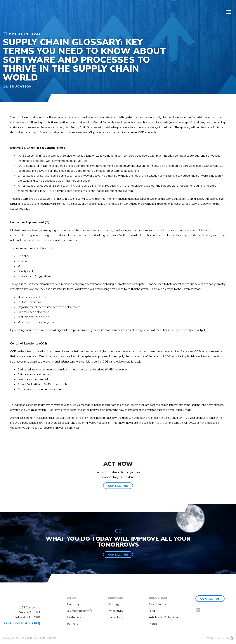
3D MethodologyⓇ (79, 611)
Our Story (73, 604)
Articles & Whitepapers (164, 617)
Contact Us (210, 599)
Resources (158, 598)
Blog (152, 611)
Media (153, 624)
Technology (115, 617)
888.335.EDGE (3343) (22, 623)
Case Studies (158, 604)
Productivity (116, 611)
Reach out (161, 423)
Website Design (216, 638)
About (73, 598)
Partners (73, 624)
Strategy (114, 604)
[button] (118, 486)
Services (116, 598)
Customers (74, 617)
